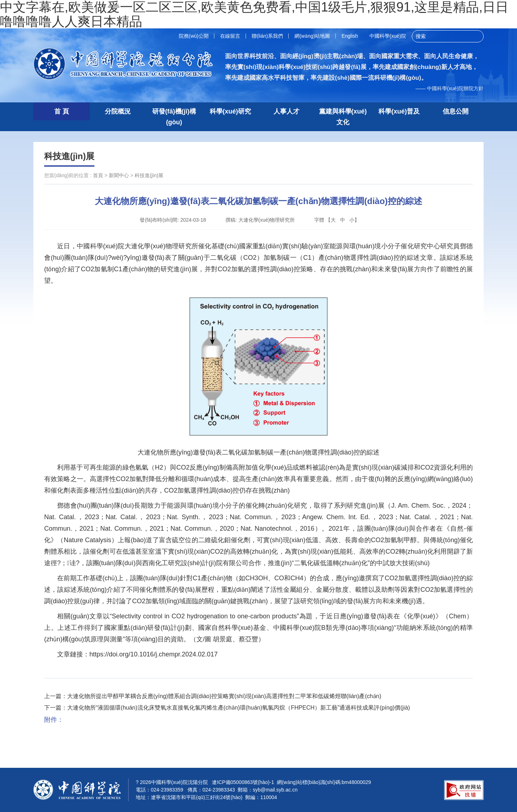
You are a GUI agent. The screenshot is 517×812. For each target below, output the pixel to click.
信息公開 (456, 111)
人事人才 (287, 111)
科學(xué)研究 (230, 111)
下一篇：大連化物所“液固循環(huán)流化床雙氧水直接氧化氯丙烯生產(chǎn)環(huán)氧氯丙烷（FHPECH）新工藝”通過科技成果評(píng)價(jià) (227, 708)
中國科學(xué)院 (388, 36)
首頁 (98, 175)
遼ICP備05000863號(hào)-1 (243, 782)
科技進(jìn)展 (69, 156)
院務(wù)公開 (194, 36)
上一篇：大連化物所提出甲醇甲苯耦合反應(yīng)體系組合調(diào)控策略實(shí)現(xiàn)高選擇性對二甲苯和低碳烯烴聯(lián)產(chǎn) (213, 696)
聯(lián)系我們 (267, 36)
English (350, 36)
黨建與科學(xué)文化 (343, 117)
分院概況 (118, 111)
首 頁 (62, 111)
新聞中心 (119, 175)
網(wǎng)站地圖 (312, 36)
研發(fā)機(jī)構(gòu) (174, 117)
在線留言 (230, 36)
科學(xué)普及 (399, 111)
